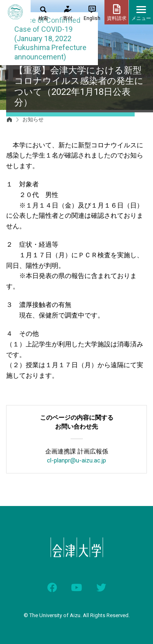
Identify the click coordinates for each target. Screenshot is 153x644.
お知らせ (33, 119)
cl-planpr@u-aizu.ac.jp (76, 460)
